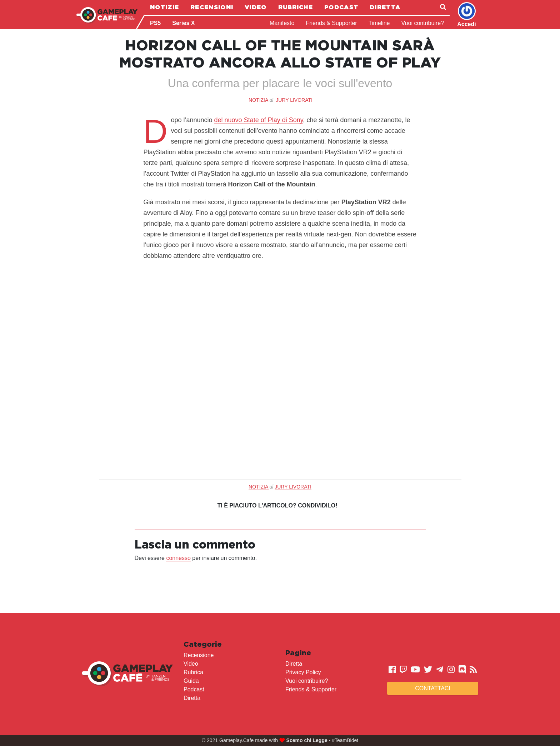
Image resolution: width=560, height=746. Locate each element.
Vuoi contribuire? (423, 23)
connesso (178, 558)
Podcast (341, 7)
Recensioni (212, 7)
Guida (191, 681)
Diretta (385, 7)
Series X (183, 23)
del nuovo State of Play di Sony (259, 120)
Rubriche (296, 7)
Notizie (164, 7)
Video (256, 7)
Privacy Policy (303, 672)
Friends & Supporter (331, 23)
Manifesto (282, 23)
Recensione (199, 655)
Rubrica (193, 672)
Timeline (379, 23)
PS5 (155, 23)
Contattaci (433, 688)
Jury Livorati (294, 100)
